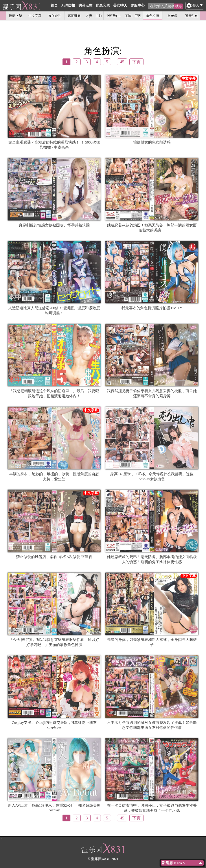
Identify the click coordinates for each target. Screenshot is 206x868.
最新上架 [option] (15, 16)
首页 (65, 5)
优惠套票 (114, 5)
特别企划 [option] (55, 16)
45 (122, 62)
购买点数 (96, 5)
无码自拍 (79, 5)
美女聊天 (131, 5)
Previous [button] (3, 16)
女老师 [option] (172, 16)
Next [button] (203, 16)
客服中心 (148, 5)
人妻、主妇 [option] (94, 16)
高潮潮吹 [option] (74, 16)
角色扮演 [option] (153, 16)
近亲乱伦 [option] (192, 16)
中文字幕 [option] (35, 16)
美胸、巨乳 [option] (133, 16)
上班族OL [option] (113, 16)
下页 (136, 62)
